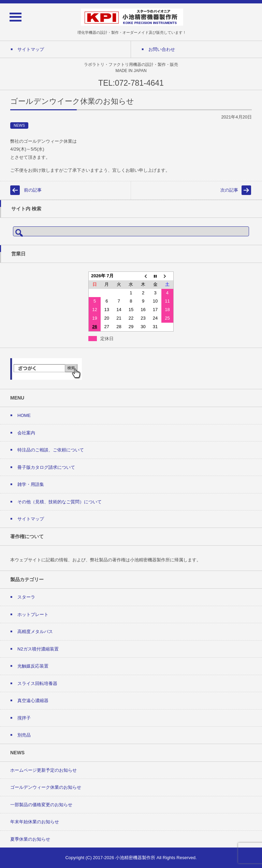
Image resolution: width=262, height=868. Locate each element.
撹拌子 (24, 718)
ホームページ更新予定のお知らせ (43, 770)
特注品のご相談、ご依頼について (51, 450)
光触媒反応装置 (33, 666)
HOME (24, 415)
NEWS (19, 125)
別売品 (24, 735)
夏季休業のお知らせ (30, 839)
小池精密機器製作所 (135, 858)
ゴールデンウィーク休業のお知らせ (46, 787)
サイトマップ (31, 519)
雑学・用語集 (31, 484)
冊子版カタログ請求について (46, 467)
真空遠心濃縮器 (33, 701)
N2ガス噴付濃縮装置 (38, 649)
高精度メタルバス (35, 632)
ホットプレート (33, 614)
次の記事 (229, 190)
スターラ (26, 597)
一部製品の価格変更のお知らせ (41, 805)
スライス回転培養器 (37, 683)
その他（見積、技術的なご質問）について (60, 502)
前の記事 (33, 190)
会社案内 (26, 433)
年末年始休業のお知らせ (35, 822)
